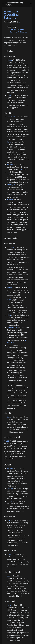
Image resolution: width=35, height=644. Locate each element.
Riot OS (10, 300)
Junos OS (10, 605)
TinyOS (6, 441)
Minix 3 (10, 60)
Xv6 (8, 172)
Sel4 (9, 520)
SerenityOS (11, 185)
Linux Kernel (12, 117)
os (19, 22)
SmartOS (10, 164)
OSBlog (10, 501)
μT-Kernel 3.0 (12, 328)
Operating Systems (17, 29)
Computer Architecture (18, 32)
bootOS (10, 576)
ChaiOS (10, 554)
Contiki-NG (11, 247)
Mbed (9, 315)
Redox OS (10, 95)
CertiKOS (10, 489)
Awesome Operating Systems (11, 14)
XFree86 (10, 200)
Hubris (9, 345)
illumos (10, 142)
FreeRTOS (10, 287)
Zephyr (10, 417)
